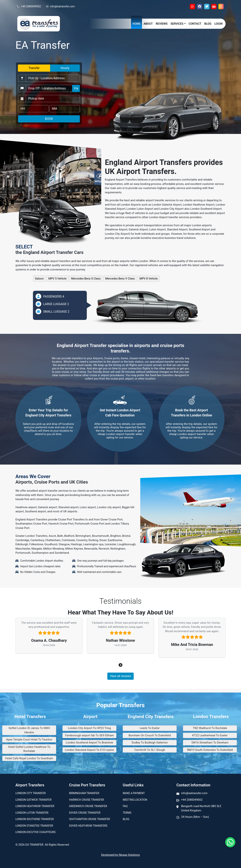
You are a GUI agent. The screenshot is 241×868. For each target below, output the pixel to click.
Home (137, 24)
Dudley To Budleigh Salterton (150, 743)
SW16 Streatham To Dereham (210, 743)
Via (76, 88)
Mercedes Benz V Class (120, 279)
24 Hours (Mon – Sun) (195, 817)
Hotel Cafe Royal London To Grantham (29, 758)
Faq (125, 806)
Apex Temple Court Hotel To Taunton (29, 740)
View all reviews (120, 676)
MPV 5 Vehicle (58, 279)
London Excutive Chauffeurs (35, 832)
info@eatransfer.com (60, 7)
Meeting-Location (135, 800)
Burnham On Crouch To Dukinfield (150, 735)
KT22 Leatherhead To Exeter (210, 735)
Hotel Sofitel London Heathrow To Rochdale (29, 749)
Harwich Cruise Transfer (87, 800)
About (148, 24)
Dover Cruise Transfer (85, 813)
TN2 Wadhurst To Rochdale (210, 728)
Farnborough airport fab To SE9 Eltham (90, 735)
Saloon (39, 279)
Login (219, 24)
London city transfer (31, 793)
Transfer (34, 68)
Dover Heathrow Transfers (88, 826)
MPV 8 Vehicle (149, 279)
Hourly (65, 68)
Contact (195, 24)
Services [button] (177, 24)
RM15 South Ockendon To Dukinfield (210, 750)
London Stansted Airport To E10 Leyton (90, 750)
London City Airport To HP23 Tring (89, 728)
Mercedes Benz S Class (86, 279)
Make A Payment (134, 793)
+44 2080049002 (29, 7)
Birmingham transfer (84, 793)
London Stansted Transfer (34, 826)
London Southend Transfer (35, 819)
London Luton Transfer (32, 813)
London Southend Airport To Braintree (89, 743)
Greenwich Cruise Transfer (88, 806)
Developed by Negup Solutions (120, 855)
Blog (208, 24)
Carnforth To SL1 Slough (150, 750)
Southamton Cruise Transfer (90, 819)
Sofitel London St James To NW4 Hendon (29, 730)
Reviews (162, 24)
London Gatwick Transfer (33, 800)
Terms (127, 813)
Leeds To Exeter (150, 728)
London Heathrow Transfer (35, 806)
